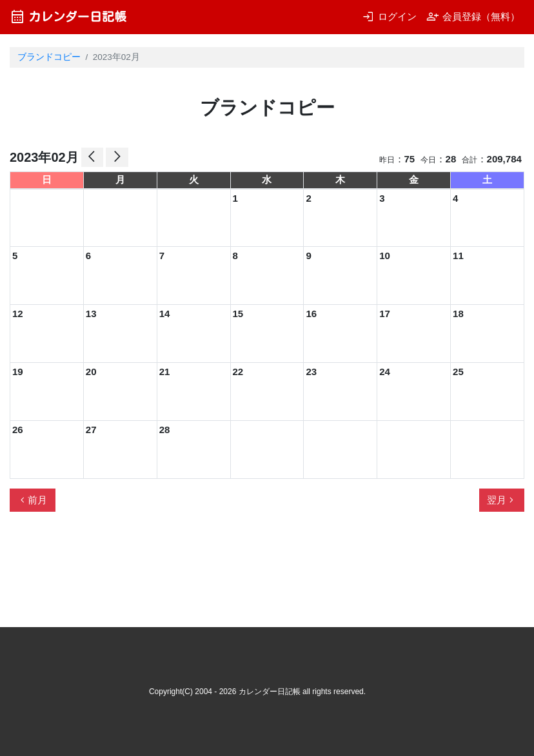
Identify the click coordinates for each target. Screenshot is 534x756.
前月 (32, 500)
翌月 (502, 500)
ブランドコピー (49, 57)
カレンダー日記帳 (68, 16)
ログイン (389, 16)
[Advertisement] (244, 575)
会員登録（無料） (473, 16)
